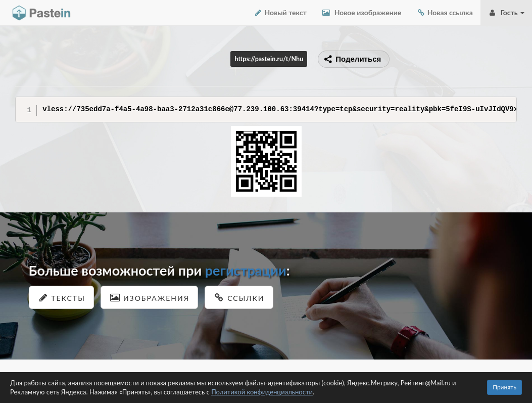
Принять (504, 387)
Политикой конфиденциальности (262, 392)
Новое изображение (361, 12)
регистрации (246, 270)
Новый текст (280, 12)
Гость (506, 12)
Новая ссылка (445, 12)
